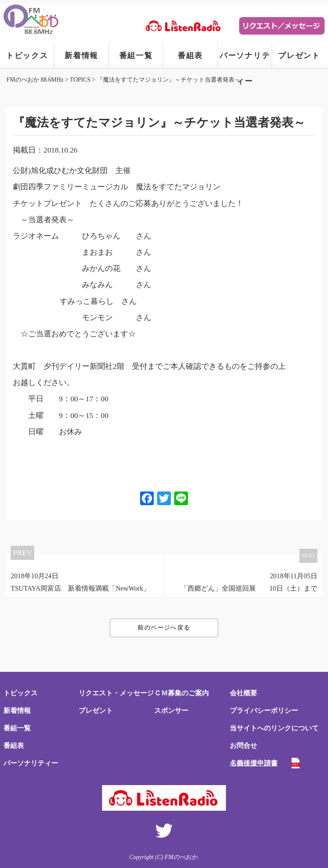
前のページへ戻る (164, 628)
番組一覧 (136, 56)
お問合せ (243, 746)
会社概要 (243, 693)
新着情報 (81, 56)
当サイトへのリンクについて (274, 728)
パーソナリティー (245, 60)
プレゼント (299, 56)
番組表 (190, 56)
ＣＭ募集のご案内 (182, 693)
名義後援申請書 (254, 763)
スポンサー (171, 711)
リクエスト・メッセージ (116, 693)
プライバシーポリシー (264, 711)
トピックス (27, 56)
